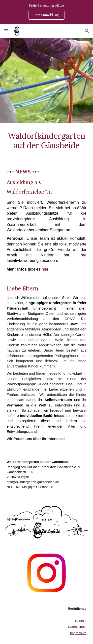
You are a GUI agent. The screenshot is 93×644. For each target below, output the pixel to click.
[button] (6, 31)
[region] (46, 12)
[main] (47, 141)
